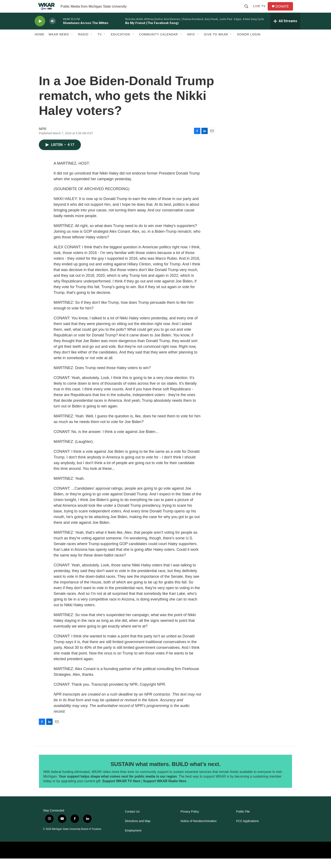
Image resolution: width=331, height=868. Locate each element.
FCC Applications (248, 831)
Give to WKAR (216, 44)
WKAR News (59, 44)
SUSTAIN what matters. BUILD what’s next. (166, 774)
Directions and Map (138, 831)
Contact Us (132, 821)
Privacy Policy (190, 821)
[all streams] (285, 31)
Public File (243, 821)
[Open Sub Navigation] (72, 44)
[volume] (53, 31)
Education (120, 44)
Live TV (261, 11)
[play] (40, 31)
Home (39, 44)
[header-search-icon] (248, 11)
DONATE (285, 11)
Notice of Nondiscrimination (198, 831)
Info (191, 44)
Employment (133, 840)
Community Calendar (159, 44)
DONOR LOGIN (249, 44)
